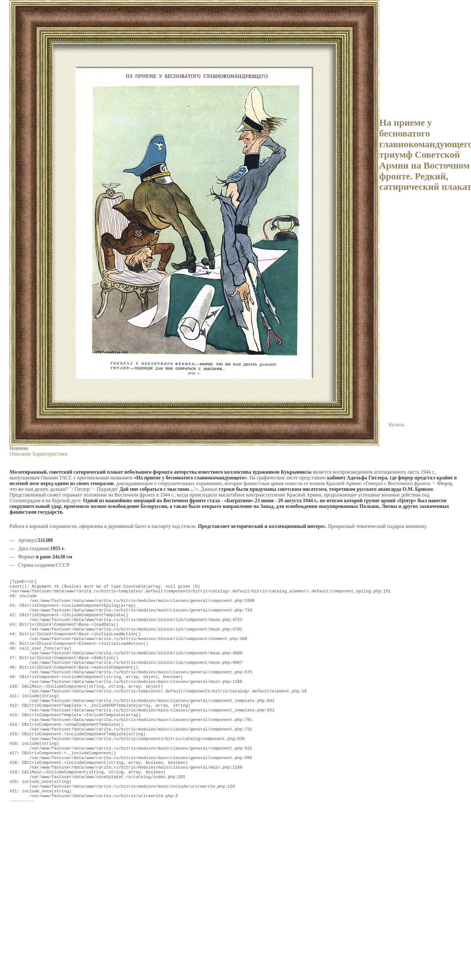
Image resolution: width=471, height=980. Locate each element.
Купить (397, 425)
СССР (63, 565)
